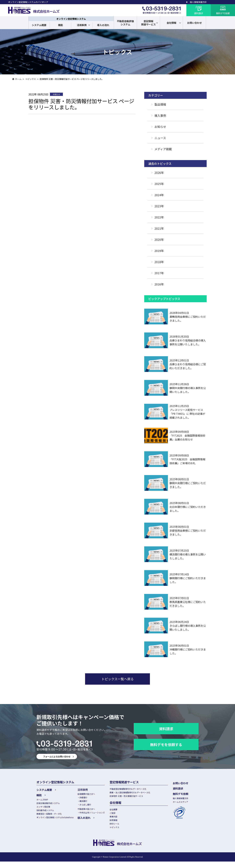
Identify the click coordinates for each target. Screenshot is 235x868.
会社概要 (120, 812)
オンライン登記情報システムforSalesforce (57, 820)
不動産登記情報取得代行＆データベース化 (136, 789)
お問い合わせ (187, 783)
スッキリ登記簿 (44, 808)
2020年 (159, 239)
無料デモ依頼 (187, 793)
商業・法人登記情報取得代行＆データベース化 (138, 793)
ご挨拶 (119, 816)
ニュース (160, 138)
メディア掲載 (163, 149)
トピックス (31, 79)
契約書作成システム (46, 812)
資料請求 (166, 729)
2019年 (159, 251)
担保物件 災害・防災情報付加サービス (134, 798)
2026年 (159, 173)
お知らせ (160, 127)
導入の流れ (103, 25)
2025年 (159, 184)
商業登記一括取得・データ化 (50, 816)
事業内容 (120, 820)
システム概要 (39, 25)
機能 (60, 25)
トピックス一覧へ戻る (118, 679)
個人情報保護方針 (198, 2)
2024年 (159, 195)
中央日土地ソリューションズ (97, 815)
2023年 (159, 206)
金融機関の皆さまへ (91, 794)
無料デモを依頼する (166, 744)
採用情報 (120, 824)
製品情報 (160, 104)
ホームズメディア (187, 802)
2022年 (159, 217)
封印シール (121, 828)
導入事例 (160, 115)
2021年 (159, 228)
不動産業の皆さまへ (91, 811)
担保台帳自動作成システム (49, 803)
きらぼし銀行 (90, 806)
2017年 (159, 273)
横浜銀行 (88, 802)
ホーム (18, 79)
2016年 (159, 284)
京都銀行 (88, 798)
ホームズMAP (43, 799)
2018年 (159, 262)
